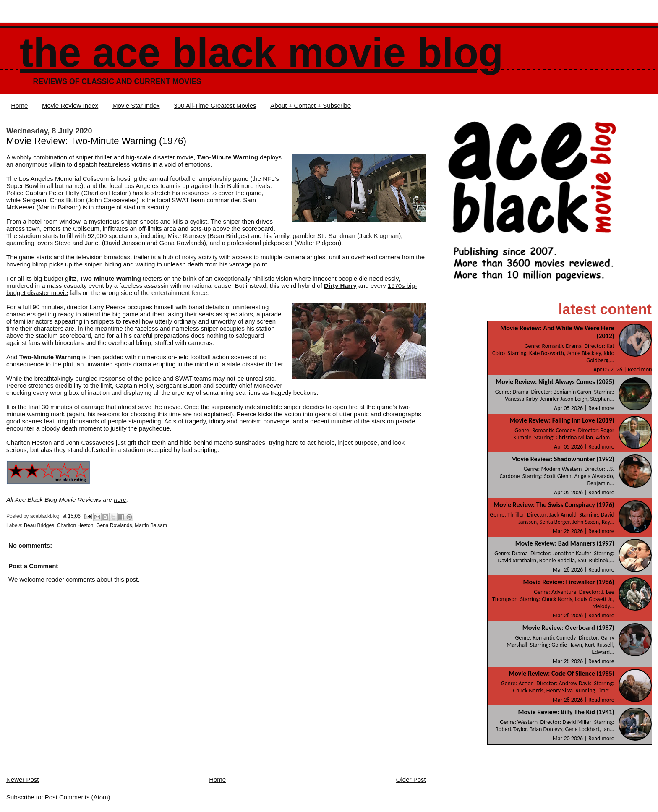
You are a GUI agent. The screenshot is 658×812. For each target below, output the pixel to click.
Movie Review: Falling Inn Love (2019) (562, 420)
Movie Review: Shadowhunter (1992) (563, 459)
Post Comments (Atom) (78, 797)
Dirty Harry (340, 286)
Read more (641, 369)
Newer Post (23, 779)
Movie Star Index (136, 106)
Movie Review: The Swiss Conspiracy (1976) (554, 505)
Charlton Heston (75, 525)
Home (19, 106)
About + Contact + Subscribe (311, 106)
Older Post (411, 779)
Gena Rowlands (114, 525)
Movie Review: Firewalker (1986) (569, 582)
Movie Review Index (70, 106)
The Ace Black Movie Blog (261, 53)
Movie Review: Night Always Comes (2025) (555, 382)
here (120, 500)
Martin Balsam (151, 525)
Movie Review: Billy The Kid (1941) (566, 712)
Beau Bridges (39, 525)
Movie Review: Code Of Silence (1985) (561, 673)
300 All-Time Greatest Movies (215, 106)
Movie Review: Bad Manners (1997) (565, 543)
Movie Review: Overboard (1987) (568, 628)
